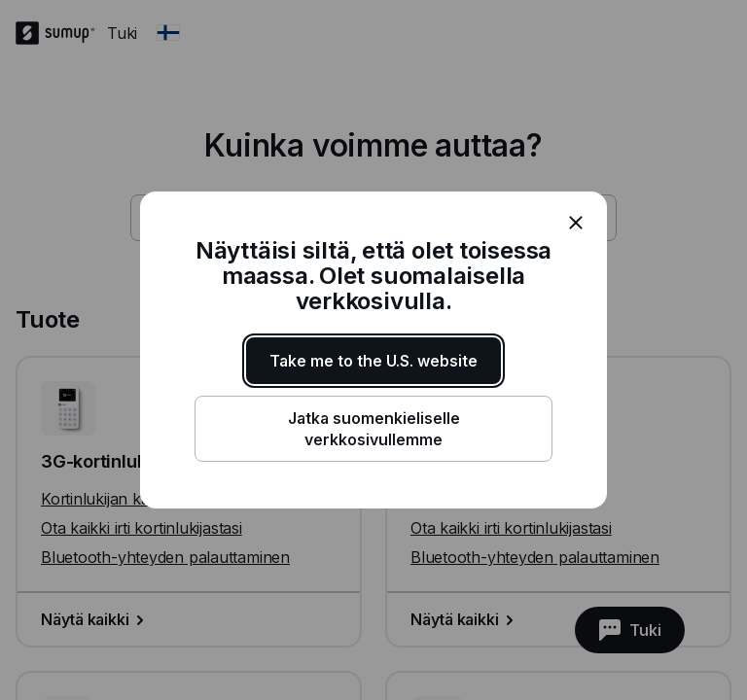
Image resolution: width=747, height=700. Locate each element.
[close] (576, 223)
